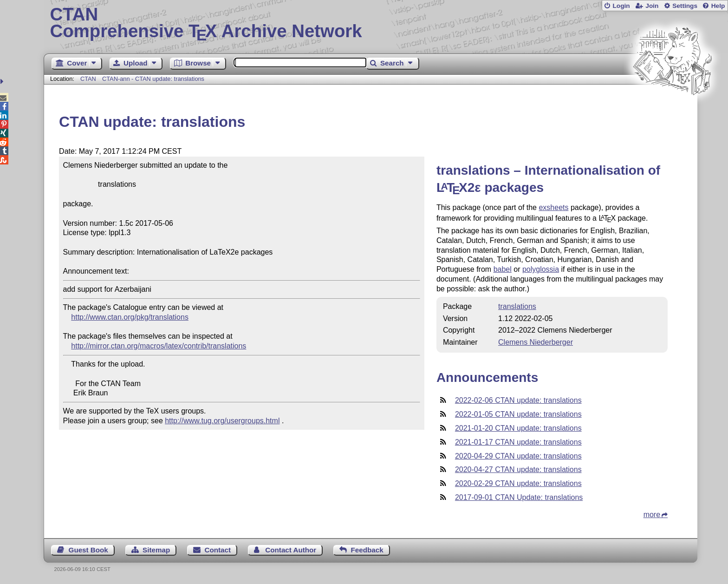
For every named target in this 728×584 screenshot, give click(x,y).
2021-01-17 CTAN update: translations (518, 442)
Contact (218, 550)
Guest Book (88, 550)
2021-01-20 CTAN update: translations (518, 428)
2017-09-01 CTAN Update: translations (519, 497)
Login (621, 6)
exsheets (553, 207)
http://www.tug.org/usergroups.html (222, 421)
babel (503, 269)
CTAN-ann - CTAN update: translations (153, 79)
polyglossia (541, 269)
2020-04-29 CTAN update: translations (518, 456)
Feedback (367, 550)
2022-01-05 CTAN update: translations (518, 414)
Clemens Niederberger (536, 342)
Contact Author (291, 550)
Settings (685, 6)
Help (718, 6)
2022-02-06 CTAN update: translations (518, 400)
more (652, 515)
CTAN (88, 79)
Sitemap (156, 550)
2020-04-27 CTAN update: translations (518, 469)
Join (652, 6)
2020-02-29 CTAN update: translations (518, 483)
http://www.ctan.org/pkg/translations (130, 317)
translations (517, 306)
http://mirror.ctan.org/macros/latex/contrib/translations (159, 346)
